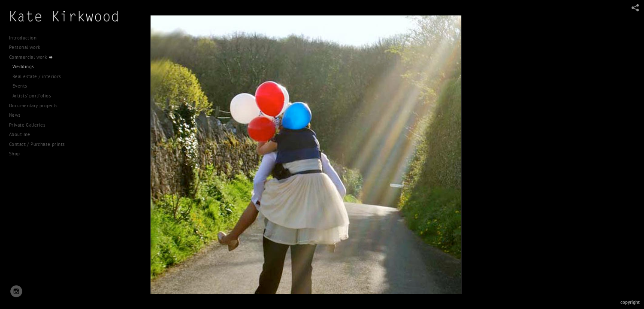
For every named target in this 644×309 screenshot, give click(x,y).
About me (20, 96)
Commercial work (31, 57)
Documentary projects (36, 67)
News (15, 76)
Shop (15, 115)
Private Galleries (27, 86)
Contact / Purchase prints (37, 106)
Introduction (23, 38)
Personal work (28, 47)
